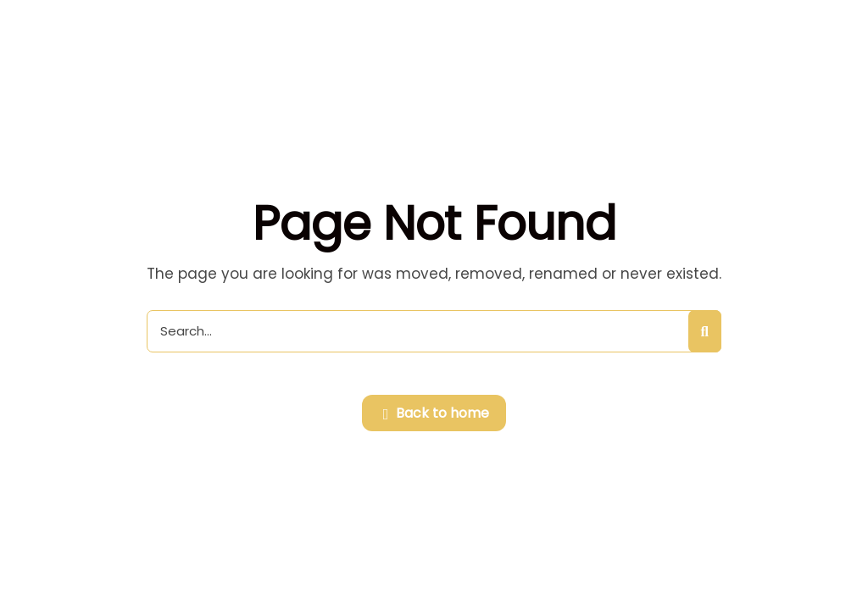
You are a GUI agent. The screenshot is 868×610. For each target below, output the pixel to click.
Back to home (437, 414)
